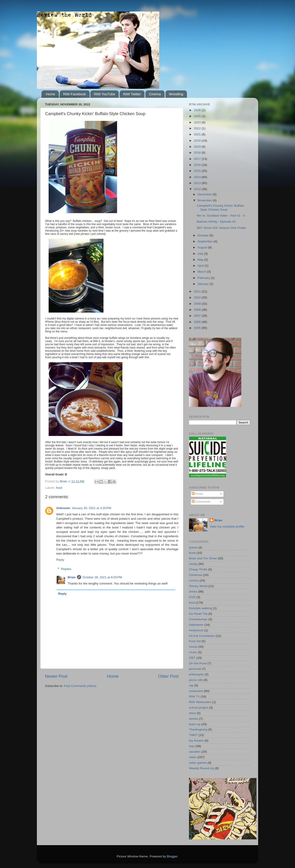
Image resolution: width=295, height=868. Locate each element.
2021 (198, 134)
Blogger (172, 856)
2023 (198, 122)
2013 (198, 183)
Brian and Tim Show (203, 558)
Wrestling (176, 94)
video (193, 757)
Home (50, 94)
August (203, 247)
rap (191, 685)
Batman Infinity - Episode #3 (216, 222)
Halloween (196, 625)
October (204, 235)
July (201, 254)
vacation (195, 752)
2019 (198, 147)
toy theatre (196, 741)
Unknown (63, 508)
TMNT (193, 735)
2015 (198, 171)
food (59, 488)
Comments (201, 502)
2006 (198, 322)
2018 (198, 153)
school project (199, 708)
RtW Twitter (132, 94)
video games (198, 763)
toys (192, 746)
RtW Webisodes (200, 702)
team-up (195, 724)
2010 (198, 297)
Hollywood (196, 630)
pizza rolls (196, 680)
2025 (198, 116)
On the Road (198, 663)
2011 (198, 291)
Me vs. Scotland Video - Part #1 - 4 (221, 216)
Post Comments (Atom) (80, 686)
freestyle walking (201, 608)
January (204, 284)
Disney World (198, 586)
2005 (198, 328)
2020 (198, 141)
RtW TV (194, 696)
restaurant (196, 691)
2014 (198, 177)
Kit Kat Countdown (202, 636)
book (192, 553)
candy (193, 564)
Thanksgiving (198, 729)
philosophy (196, 674)
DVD (192, 597)
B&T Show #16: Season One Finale (221, 228)
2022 (198, 128)
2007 (198, 316)
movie (193, 647)
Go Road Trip (198, 614)
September (206, 241)
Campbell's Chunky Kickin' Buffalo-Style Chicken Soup (221, 207)
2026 (198, 110)
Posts (198, 494)
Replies (66, 569)
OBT (192, 658)
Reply (60, 560)
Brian (72, 577)
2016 (198, 165)
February (204, 278)
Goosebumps (198, 619)
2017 (198, 159)
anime (193, 547)
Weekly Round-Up (202, 768)
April (201, 266)
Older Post (168, 676)
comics (194, 580)
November (205, 200)
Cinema (155, 94)
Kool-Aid (195, 641)
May (201, 260)
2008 (198, 310)
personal (195, 669)
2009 (198, 304)
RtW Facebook (75, 94)
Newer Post (56, 676)
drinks (193, 592)
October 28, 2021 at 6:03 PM (102, 577)
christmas (196, 575)
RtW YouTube (104, 94)
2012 (198, 189)
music (193, 652)
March (202, 272)
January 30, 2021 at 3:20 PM (91, 508)
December (205, 194)
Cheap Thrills (198, 569)
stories (194, 719)
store (192, 713)
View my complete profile (227, 526)
